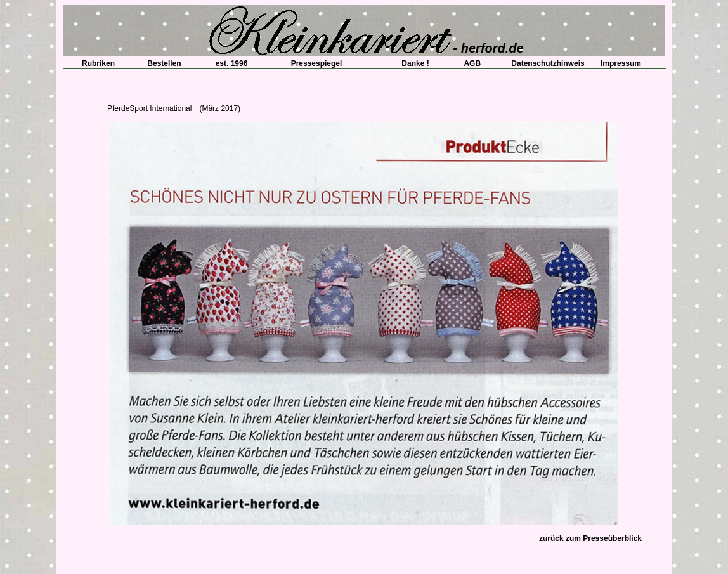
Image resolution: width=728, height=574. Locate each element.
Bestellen (164, 63)
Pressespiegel (317, 63)
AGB (469, 63)
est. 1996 (228, 63)
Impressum (621, 63)
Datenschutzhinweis (548, 63)
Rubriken (94, 63)
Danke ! (411, 63)
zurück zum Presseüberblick (590, 538)
